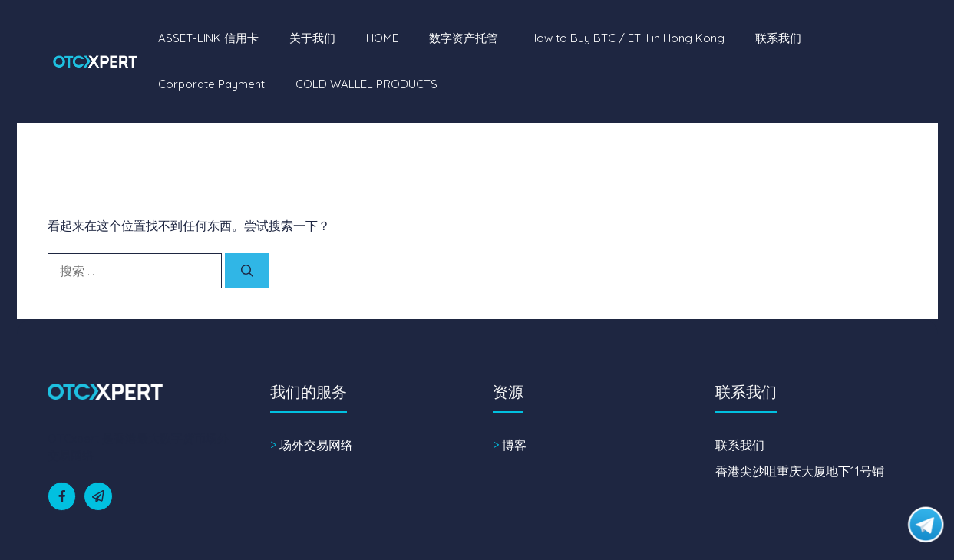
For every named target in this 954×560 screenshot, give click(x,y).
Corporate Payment (211, 84)
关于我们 (312, 38)
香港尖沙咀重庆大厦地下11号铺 (800, 471)
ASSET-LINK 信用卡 (208, 38)
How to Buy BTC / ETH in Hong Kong (627, 38)
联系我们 (778, 38)
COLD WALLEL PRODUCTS (366, 84)
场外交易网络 (316, 445)
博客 (514, 445)
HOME (382, 38)
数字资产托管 (464, 38)
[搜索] (247, 271)
